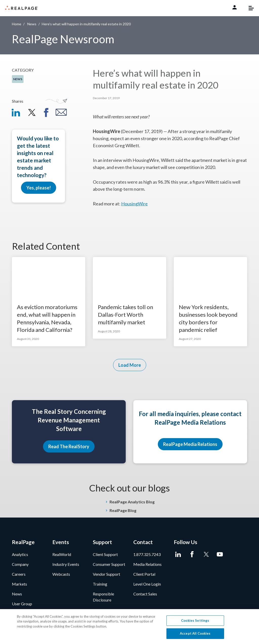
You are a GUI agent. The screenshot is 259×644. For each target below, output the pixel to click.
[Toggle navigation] (249, 8)
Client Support (105, 554)
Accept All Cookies (195, 633)
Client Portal (144, 574)
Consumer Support (109, 564)
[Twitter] (206, 554)
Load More (130, 365)
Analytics (20, 554)
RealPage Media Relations (190, 444)
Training (100, 584)
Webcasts (61, 574)
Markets (19, 584)
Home (17, 24)
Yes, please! (39, 188)
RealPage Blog (123, 510)
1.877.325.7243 (147, 554)
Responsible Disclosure (103, 597)
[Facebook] (192, 554)
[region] (129, 627)
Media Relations (147, 564)
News (32, 24)
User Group (22, 604)
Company (20, 564)
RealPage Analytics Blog (132, 502)
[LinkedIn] (178, 554)
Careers (19, 574)
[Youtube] (220, 554)
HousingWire (134, 204)
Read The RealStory (69, 446)
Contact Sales (145, 594)
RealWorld (62, 554)
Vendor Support (106, 574)
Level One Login (147, 584)
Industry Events (66, 564)
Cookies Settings (195, 620)
